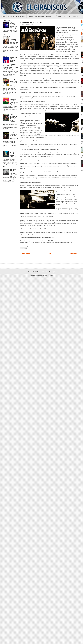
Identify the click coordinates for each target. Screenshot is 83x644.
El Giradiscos (41, 272)
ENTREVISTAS (7, 37)
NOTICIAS (6, 79)
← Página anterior (26, 254)
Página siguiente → (75, 254)
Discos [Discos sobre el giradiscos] (30, 16)
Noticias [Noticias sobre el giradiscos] (11, 16)
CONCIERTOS (7, 21)
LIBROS (5, 56)
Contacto (76, 16)
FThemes (51, 276)
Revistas (67, 16)
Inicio (3, 16)
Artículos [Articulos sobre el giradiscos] (57, 16)
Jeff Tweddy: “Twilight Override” (13, 171)
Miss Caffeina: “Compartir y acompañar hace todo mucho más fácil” (14, 41)
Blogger (53, 272)
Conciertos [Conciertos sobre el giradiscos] (39, 16)
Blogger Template (40, 276)
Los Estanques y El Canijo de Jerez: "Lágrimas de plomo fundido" (14, 154)
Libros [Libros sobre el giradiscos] (49, 16)
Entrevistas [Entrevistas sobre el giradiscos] (21, 16)
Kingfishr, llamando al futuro (13, 23)
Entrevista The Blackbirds (31, 22)
